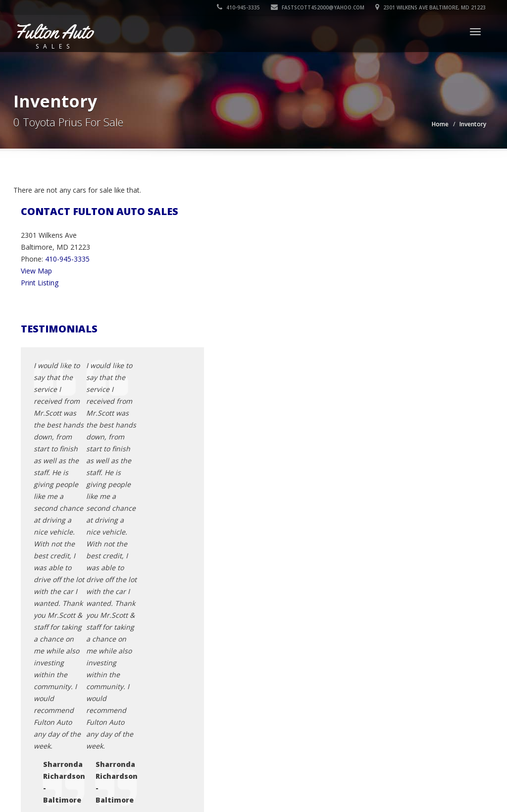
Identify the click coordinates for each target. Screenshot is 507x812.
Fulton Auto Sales (83, 767)
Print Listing (40, 283)
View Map (36, 271)
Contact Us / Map (397, 631)
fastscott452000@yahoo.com (318, 7)
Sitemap (381, 679)
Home (440, 124)
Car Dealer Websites (48, 779)
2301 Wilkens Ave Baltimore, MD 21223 (431, 7)
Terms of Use (390, 655)
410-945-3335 (239, 7)
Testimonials (389, 667)
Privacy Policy (390, 643)
